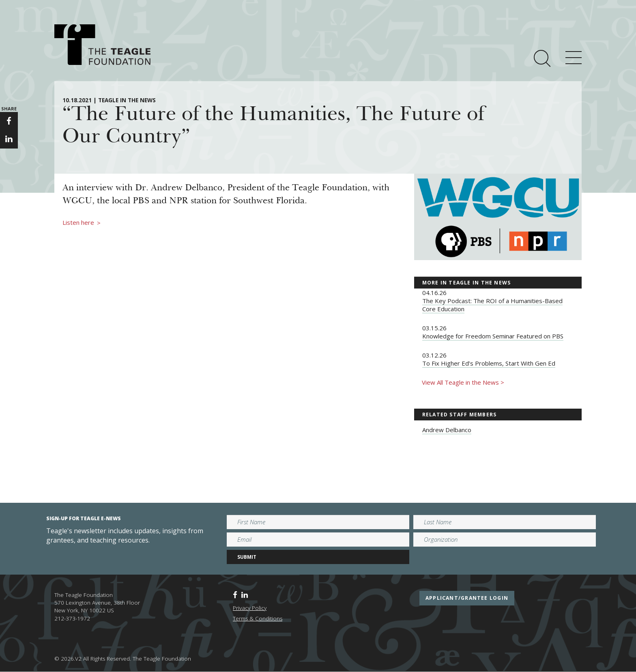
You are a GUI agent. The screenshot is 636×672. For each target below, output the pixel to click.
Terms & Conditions (258, 618)
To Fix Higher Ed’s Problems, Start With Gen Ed (489, 363)
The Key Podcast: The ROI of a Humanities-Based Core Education (492, 305)
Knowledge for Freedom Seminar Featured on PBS (493, 336)
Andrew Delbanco (447, 430)
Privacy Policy (250, 608)
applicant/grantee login (467, 598)
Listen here (82, 223)
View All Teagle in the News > (463, 382)
